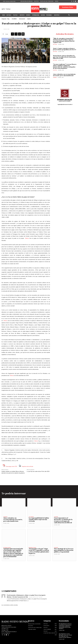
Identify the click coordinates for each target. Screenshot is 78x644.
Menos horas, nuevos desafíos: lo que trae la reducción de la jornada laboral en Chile (64, 57)
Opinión (29, 19)
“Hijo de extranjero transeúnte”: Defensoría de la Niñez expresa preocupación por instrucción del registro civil (64, 40)
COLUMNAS (14, 19)
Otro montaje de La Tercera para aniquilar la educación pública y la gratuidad (64, 550)
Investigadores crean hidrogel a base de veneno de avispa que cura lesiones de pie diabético (65, 636)
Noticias (55, 44)
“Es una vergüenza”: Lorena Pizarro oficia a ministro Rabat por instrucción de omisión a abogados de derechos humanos (65, 66)
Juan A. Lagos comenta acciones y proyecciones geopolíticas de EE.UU (65, 49)
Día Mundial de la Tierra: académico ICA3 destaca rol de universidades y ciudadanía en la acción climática (65, 626)
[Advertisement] (39, 572)
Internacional (22, 19)
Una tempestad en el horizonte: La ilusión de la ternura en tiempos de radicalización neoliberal (63, 520)
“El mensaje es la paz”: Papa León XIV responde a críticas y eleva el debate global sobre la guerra (39, 551)
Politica (55, 70)
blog (8, 19)
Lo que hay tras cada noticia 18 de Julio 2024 (38, 471)
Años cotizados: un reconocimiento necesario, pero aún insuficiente (64, 75)
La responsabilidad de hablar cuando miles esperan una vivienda (39, 520)
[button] (69, 15)
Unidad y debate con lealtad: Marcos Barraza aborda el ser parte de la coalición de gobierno (13, 472)
